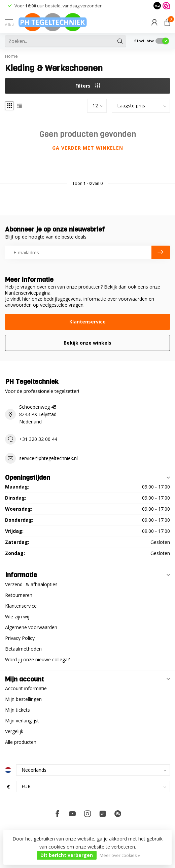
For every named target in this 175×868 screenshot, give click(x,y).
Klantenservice (87, 322)
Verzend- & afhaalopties (31, 584)
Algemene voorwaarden (31, 627)
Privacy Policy (20, 638)
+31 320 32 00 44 (38, 439)
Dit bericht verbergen (67, 855)
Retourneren (19, 595)
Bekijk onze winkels (87, 343)
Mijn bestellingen (23, 699)
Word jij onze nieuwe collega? (37, 659)
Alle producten (21, 742)
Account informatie (26, 688)
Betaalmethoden (23, 649)
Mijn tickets (17, 710)
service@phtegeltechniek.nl (48, 458)
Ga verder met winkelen (88, 148)
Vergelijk (14, 731)
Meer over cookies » (120, 855)
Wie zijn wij (17, 617)
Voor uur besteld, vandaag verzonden (59, 6)
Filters (88, 86)
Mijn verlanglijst (22, 721)
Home (11, 56)
